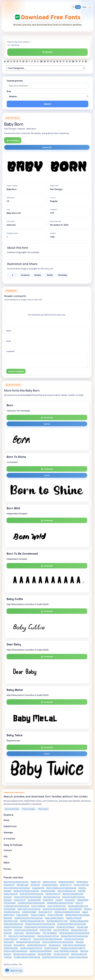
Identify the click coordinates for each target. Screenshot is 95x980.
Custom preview (15, 81)
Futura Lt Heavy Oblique (78, 957)
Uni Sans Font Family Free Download (71, 924)
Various (47, 424)
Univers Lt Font (20, 900)
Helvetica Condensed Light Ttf (73, 948)
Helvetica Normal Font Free (48, 936)
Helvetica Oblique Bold (79, 921)
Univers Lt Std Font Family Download (48, 939)
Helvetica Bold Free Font (37, 945)
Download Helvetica (50, 885)
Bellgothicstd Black (66, 882)
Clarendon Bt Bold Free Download (31, 903)
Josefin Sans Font (11, 939)
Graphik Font (35, 882)
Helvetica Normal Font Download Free (40, 924)
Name (9, 331)
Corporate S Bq (38, 888)
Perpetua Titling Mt (74, 918)
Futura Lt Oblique (38, 906)
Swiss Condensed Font (67, 891)
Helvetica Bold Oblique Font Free (60, 903)
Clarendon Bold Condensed (24, 954)
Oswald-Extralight (29, 912)
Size (9, 91)
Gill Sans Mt (35, 885)
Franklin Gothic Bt (51, 948)
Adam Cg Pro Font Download (29, 909)
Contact (8, 850)
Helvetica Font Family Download (26, 891)
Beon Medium (19, 945)
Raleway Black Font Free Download (74, 936)
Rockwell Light (23, 885)
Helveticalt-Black (44, 954)
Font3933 (82, 891)
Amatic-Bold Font (11, 894)
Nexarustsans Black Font (13, 924)
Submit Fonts (10, 826)
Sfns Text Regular (50, 933)
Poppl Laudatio (22, 915)
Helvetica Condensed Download (67, 912)
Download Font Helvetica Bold (55, 909)
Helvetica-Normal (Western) (41, 951)
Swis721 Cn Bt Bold (61, 930)
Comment (10, 351)
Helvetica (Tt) (25, 939)
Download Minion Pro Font (57, 921)
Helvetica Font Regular (65, 927)
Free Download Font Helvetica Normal (39, 927)
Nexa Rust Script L (33, 933)
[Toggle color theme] (81, 7)
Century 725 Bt (45, 930)
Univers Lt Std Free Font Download (27, 897)
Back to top (14, 970)
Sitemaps (8, 833)
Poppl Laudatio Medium (54, 918)
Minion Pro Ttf (66, 885)
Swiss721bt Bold (75, 909)
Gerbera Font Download (13, 927)
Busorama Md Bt (34, 900)
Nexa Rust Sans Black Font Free (16, 882)
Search (47, 52)
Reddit (50, 275)
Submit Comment (16, 371)
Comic (47, 475)
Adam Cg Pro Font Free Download (22, 936)
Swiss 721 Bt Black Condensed (66, 951)
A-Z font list (9, 839)
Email (9, 341)
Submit (47, 104)
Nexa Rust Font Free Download (54, 957)
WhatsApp (63, 275)
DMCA (6, 863)
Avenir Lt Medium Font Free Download (61, 888)
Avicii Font (8, 930)
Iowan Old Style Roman (57, 906)
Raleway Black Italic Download (28, 942)
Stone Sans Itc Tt (45, 912)
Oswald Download (48, 891)
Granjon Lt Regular (38, 915)
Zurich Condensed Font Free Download (58, 942)
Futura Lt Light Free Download (15, 951)
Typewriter (47, 147)
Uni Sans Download (61, 954)
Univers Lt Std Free (81, 885)
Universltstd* (70, 900)
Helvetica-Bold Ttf (53, 894)
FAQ (6, 856)
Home (6, 820)
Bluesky (38, 275)
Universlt (59, 900)
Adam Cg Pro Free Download (74, 945)
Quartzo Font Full (49, 882)
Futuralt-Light (82, 927)
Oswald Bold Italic (11, 948)
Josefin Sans (19, 933)
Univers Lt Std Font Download (26, 930)
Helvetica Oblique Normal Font (32, 921)
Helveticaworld (55, 945)
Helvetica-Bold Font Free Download (29, 918)
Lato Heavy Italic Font (52, 897)
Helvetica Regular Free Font (31, 948)
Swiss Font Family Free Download (17, 888)
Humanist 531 (48, 900)
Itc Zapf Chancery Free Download (27, 957)
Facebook (25, 275)
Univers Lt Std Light (55, 915)
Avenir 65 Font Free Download (31, 894)
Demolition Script (11, 921)
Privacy (7, 869)
